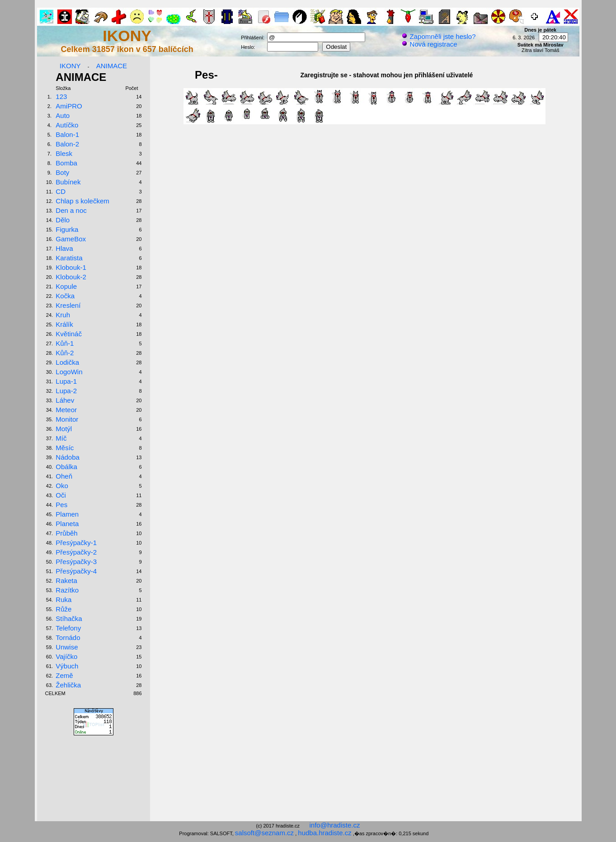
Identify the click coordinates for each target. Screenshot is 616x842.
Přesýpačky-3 (76, 562)
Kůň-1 (65, 343)
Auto (63, 115)
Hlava (64, 248)
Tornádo (68, 637)
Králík (64, 324)
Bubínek (68, 182)
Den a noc (71, 210)
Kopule (66, 286)
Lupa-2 (66, 391)
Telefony (68, 628)
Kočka (65, 296)
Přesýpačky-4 (76, 571)
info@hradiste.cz (335, 825)
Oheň (64, 476)
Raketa (66, 581)
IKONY (70, 66)
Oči (61, 495)
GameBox (71, 239)
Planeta (67, 524)
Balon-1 (67, 134)
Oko (62, 486)
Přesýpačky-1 (76, 543)
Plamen (67, 514)
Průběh (66, 533)
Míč (61, 438)
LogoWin (69, 372)
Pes (61, 505)
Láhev (65, 400)
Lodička (67, 362)
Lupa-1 (66, 381)
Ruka (63, 600)
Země (64, 675)
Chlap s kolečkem (82, 201)
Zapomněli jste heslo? (438, 36)
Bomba (66, 163)
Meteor (66, 410)
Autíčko (67, 125)
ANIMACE (112, 66)
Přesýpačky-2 (76, 552)
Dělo (63, 220)
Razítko (67, 590)
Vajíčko (66, 656)
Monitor (67, 419)
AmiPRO (69, 106)
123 (61, 96)
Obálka (66, 467)
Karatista (69, 258)
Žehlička (68, 685)
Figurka (67, 229)
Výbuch (67, 666)
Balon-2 (67, 144)
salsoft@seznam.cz (264, 833)
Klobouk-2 (71, 277)
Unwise (67, 647)
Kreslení (68, 305)
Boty (62, 172)
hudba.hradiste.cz (324, 833)
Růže (63, 609)
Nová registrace (429, 44)
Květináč (69, 334)
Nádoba (68, 457)
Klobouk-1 (71, 267)
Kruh (63, 315)
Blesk (64, 153)
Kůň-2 (65, 353)
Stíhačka (69, 619)
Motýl (64, 429)
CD (61, 191)
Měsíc (65, 448)
